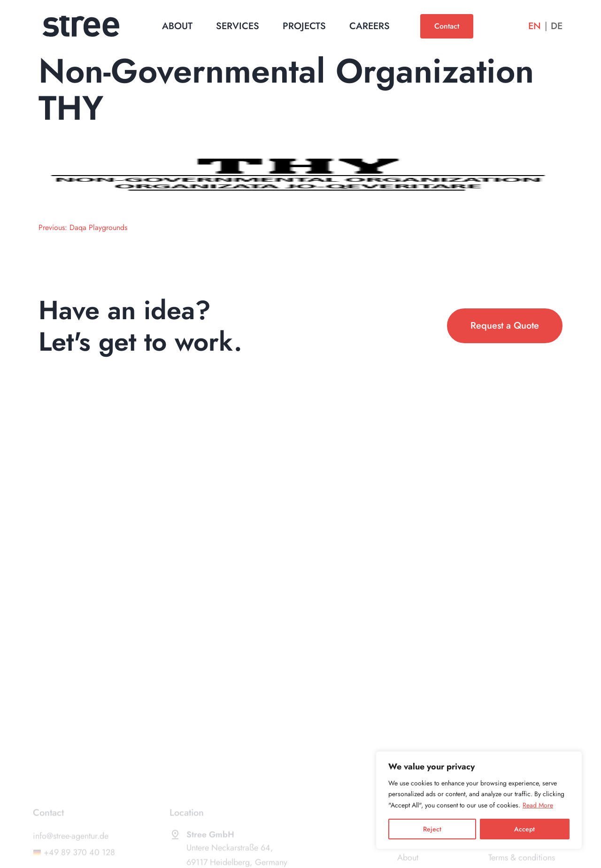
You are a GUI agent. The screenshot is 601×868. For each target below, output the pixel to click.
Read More (538, 805)
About (177, 26)
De (557, 26)
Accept (524, 829)
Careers (370, 26)
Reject (432, 829)
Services (238, 26)
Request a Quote (505, 326)
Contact (447, 26)
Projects (304, 26)
